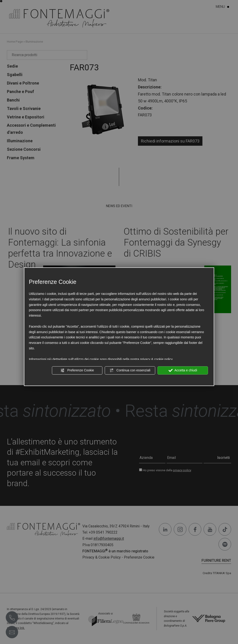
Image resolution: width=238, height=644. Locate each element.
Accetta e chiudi (183, 370)
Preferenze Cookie (77, 370)
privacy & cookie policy (157, 359)
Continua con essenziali (130, 370)
